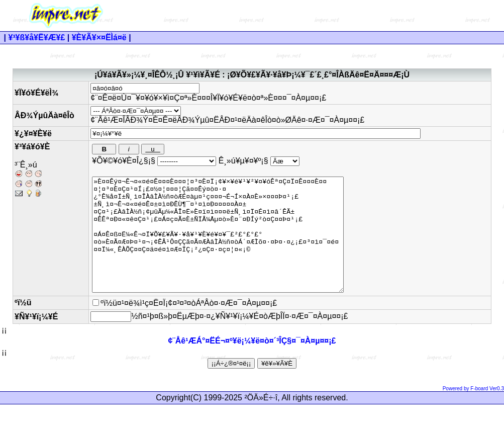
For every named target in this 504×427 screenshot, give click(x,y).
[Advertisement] (319, 16)
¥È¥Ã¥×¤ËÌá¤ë (99, 37)
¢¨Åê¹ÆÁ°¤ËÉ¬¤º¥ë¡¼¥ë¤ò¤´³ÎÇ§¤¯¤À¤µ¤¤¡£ (252, 363)
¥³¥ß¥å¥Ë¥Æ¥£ (36, 37)
